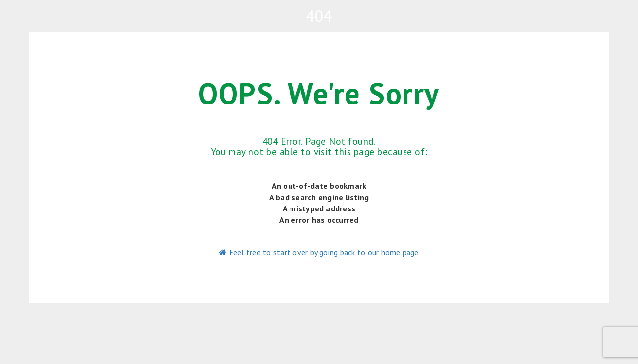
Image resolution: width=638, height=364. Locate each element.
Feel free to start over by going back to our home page (319, 252)
